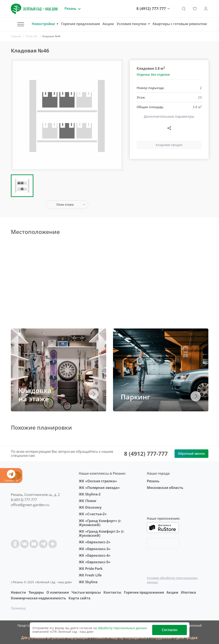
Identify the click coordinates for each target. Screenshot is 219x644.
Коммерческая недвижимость (38, 598)
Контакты (112, 592)
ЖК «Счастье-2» (93, 514)
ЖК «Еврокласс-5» (95, 562)
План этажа (65, 205)
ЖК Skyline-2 (90, 494)
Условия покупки (132, 24)
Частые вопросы (86, 592)
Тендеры (36, 592)
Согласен (170, 630)
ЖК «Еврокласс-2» (95, 542)
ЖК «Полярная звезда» (99, 488)
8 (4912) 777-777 (151, 9)
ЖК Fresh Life (90, 575)
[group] (67, 115)
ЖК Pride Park (91, 569)
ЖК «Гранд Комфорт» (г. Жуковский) (100, 523)
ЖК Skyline (88, 582)
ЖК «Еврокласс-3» (95, 549)
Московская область (165, 488)
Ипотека (188, 592)
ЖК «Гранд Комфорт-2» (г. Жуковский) (102, 533)
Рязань (153, 481)
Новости (18, 592)
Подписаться (11, 476)
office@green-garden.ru (30, 505)
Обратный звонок (191, 454)
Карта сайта (79, 598)
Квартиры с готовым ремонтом (180, 24)
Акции (108, 24)
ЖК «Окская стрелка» (98, 481)
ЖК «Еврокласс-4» (95, 555)
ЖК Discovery (90, 507)
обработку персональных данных (122, 628)
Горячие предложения (80, 24)
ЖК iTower (88, 501)
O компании (58, 592)
